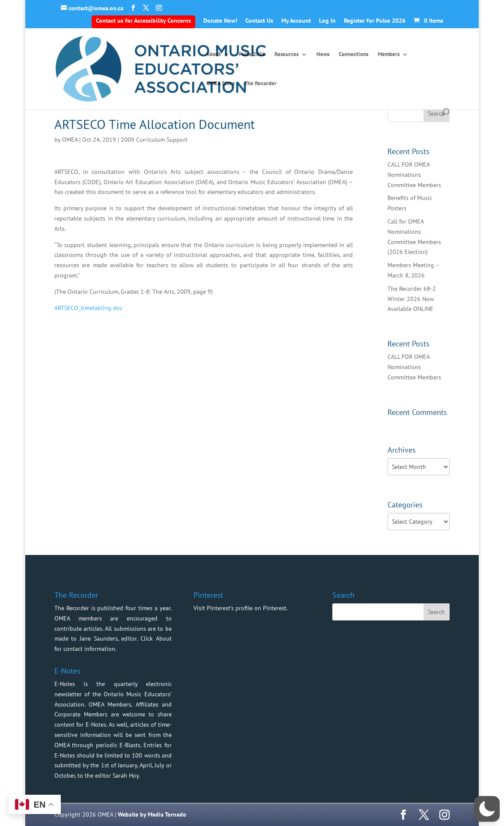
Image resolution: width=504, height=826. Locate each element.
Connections (353, 55)
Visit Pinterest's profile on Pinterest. (241, 608)
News (323, 55)
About (214, 55)
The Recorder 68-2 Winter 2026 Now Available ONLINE (412, 299)
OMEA (70, 140)
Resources (286, 55)
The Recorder (261, 84)
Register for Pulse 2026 (375, 21)
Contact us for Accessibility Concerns (143, 21)
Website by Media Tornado (152, 814)
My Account (296, 21)
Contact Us (259, 21)
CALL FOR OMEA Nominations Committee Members (414, 175)
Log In (327, 21)
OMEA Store (221, 84)
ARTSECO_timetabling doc (88, 308)
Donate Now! (220, 21)
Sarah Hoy (126, 775)
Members (389, 55)
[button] (487, 809)
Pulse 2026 (252, 55)
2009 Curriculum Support (154, 140)
